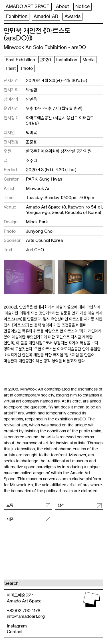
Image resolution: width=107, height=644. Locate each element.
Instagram (17, 626)
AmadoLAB (46, 16)
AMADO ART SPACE (28, 6)
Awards (72, 16)
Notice (82, 6)
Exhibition (17, 16)
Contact (15, 632)
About (62, 6)
